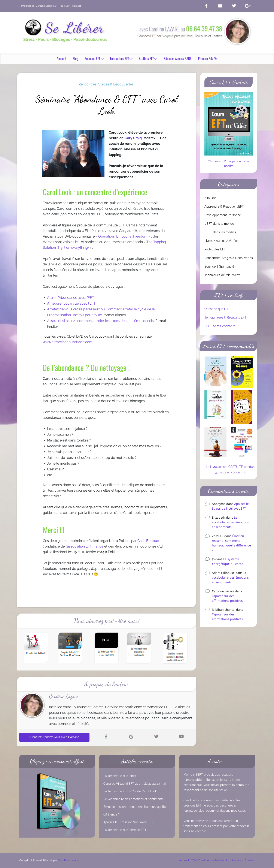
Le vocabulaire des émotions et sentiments (230, 522)
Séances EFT (94, 59)
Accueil (61, 59)
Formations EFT (121, 59)
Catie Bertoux (148, 541)
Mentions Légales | (232, 860)
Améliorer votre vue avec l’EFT (71, 304)
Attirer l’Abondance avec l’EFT (71, 298)
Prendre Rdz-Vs (208, 59)
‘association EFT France (85, 547)
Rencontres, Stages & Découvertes (106, 84)
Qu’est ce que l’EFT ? (219, 309)
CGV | (195, 860)
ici (77, 242)
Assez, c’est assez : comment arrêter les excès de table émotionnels (100, 321)
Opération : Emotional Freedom (123, 237)
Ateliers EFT (148, 59)
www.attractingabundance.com (68, 342)
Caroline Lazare (68, 860)
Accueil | (185, 860)
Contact (250, 860)
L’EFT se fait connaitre (220, 326)
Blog (75, 59)
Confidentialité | (209, 860)
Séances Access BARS (178, 59)
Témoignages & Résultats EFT (225, 317)
